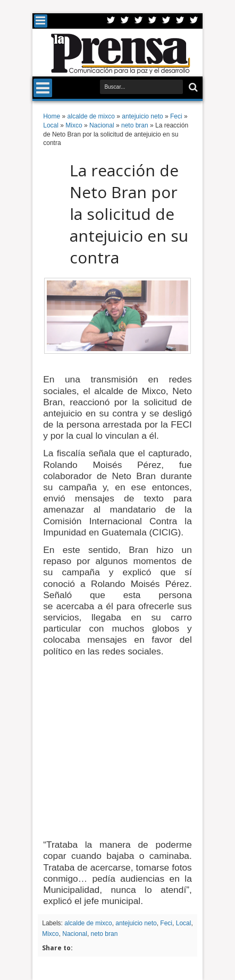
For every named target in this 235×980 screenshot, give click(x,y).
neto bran (104, 934)
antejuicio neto (136, 923)
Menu (41, 21)
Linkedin (166, 21)
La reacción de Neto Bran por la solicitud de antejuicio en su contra (129, 214)
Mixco (50, 934)
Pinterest (194, 21)
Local (184, 923)
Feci (166, 923)
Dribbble (180, 21)
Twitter (111, 21)
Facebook (125, 21)
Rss (153, 21)
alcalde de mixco (88, 923)
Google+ (139, 21)
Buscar (192, 87)
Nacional (75, 934)
